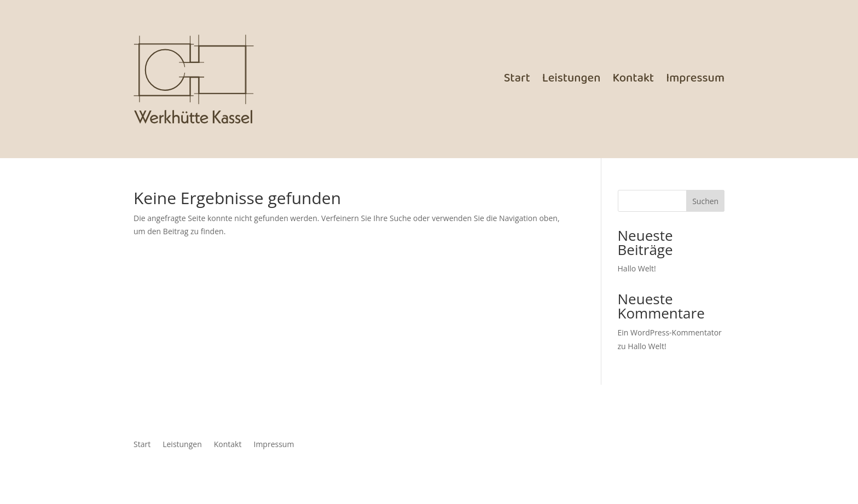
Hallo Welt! (637, 268)
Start (517, 79)
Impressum (695, 79)
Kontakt (633, 79)
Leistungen (572, 79)
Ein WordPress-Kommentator (670, 332)
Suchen (705, 201)
